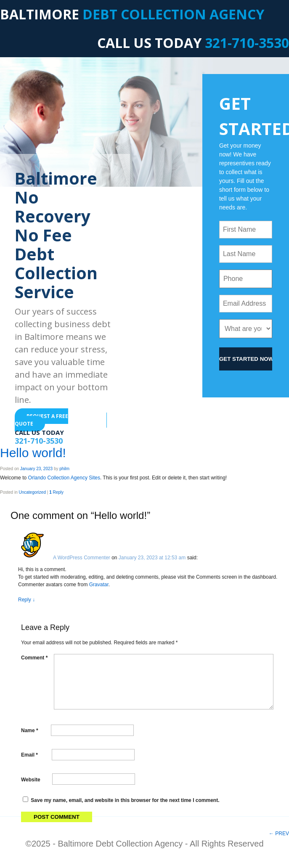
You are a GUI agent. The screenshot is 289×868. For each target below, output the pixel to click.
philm (64, 469)
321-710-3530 (247, 43)
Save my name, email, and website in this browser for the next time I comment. (125, 800)
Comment (34, 658)
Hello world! (33, 453)
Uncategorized (32, 492)
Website (31, 779)
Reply (56, 492)
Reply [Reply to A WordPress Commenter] (27, 600)
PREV (279, 834)
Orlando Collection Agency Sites (64, 478)
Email (29, 755)
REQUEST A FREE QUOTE (41, 420)
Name (30, 730)
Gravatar (99, 585)
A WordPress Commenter (82, 558)
